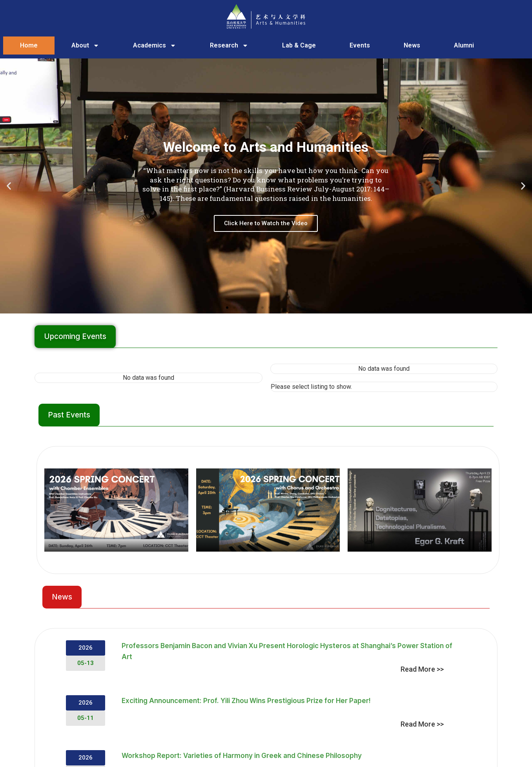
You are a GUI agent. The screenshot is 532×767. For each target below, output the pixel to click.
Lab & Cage (299, 45)
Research (229, 46)
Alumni (464, 45)
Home (29, 45)
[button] (9, 186)
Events (360, 45)
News (412, 45)
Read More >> (422, 669)
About (85, 46)
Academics (155, 46)
